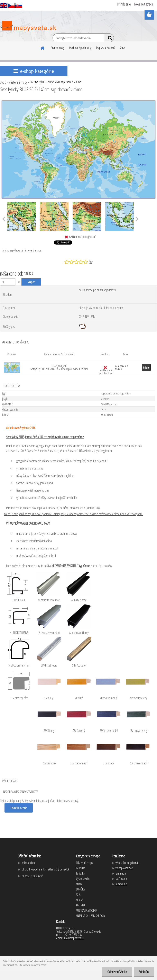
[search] (109, 39)
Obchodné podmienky (80, 48)
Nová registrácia (144, 4)
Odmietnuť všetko (117, 972)
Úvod (3, 82)
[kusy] (8, 282)
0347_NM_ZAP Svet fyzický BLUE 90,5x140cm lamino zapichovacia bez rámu (59, 367)
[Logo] (28, 26)
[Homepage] (43, 48)
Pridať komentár (19, 808)
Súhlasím (144, 972)
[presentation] (137, 219)
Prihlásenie (124, 4)
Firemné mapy (57, 48)
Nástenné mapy (18, 82)
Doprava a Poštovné (106, 48)
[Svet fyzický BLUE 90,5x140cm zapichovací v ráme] (78, 101)
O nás (123, 48)
